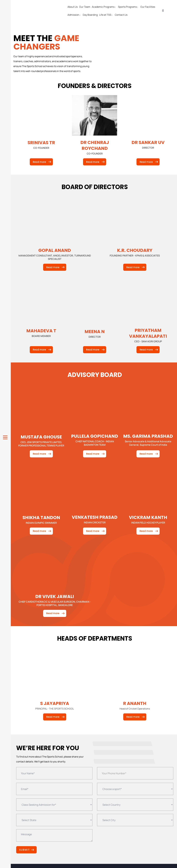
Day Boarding (90, 15)
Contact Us (121, 15)
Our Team (85, 7)
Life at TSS (106, 15)
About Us (73, 7)
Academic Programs (104, 7)
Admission (74, 15)
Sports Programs (128, 7)
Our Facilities (148, 7)
